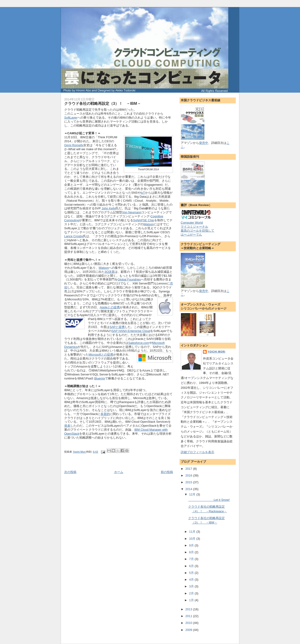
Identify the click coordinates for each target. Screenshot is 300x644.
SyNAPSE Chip (144, 220)
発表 (67, 426)
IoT (143, 193)
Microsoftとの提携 (101, 355)
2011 (189, 616)
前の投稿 (167, 472)
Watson (149, 224)
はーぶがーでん (191, 235)
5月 (192, 573)
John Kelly (109, 208)
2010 (189, 623)
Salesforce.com (139, 343)
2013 (189, 609)
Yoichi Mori (216, 352)
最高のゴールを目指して (197, 231)
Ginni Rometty (74, 145)
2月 (192, 593)
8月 (192, 552)
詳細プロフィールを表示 (197, 452)
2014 (189, 489)
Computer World (192, 223)
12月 (193, 494)
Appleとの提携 (110, 307)
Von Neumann (132, 212)
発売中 (204, 143)
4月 (192, 580)
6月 (192, 566)
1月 (192, 600)
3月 (192, 586)
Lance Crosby (74, 236)
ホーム (119, 472)
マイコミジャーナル (194, 227)
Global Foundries (129, 279)
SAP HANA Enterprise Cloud (131, 331)
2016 (189, 475)
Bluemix (100, 378)
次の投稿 (70, 472)
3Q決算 (110, 272)
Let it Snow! (209, 500)
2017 (189, 469)
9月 (192, 545)
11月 (193, 532)
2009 (189, 630)
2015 (189, 482)
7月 (192, 559)
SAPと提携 (117, 327)
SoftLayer (71, 118)
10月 (193, 539)
